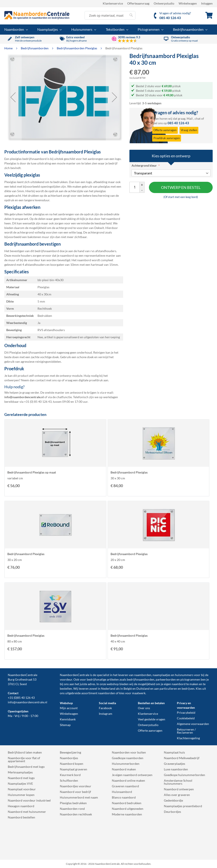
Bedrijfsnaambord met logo (26, 767)
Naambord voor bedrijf (75, 792)
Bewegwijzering (70, 752)
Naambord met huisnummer (27, 812)
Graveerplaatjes (175, 764)
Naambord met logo (21, 778)
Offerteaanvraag (138, 3)
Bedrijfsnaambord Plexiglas (129, 472)
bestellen (66, 688)
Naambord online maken (128, 780)
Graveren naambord (125, 786)
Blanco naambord (124, 797)
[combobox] (110, 15)
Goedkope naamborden (128, 758)
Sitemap (65, 725)
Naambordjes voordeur (76, 786)
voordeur (66, 679)
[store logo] (37, 15)
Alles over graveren (177, 795)
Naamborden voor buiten (129, 752)
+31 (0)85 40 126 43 (21, 698)
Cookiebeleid (186, 718)
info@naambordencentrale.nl (28, 702)
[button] (13, 97)
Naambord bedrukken (127, 803)
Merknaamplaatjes (20, 772)
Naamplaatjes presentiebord (183, 806)
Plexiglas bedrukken (73, 803)
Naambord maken (124, 769)
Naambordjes (69, 758)
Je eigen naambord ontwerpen (132, 775)
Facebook (105, 708)
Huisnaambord (122, 792)
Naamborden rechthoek (76, 814)
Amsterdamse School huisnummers (178, 782)
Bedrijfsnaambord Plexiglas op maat (32, 472)
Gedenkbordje (173, 800)
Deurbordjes (172, 812)
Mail (190, 118)
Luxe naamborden (176, 769)
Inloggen (207, 3)
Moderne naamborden (127, 814)
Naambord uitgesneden (128, 809)
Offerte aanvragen (150, 730)
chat (198, 118)
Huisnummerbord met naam (79, 797)
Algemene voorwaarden (193, 724)
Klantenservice (113, 3)
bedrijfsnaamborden (141, 679)
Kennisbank (68, 719)
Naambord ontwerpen (179, 789)
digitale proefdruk (91, 380)
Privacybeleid (186, 713)
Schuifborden (69, 780)
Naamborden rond (72, 809)
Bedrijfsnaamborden (35, 48)
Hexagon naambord (21, 806)
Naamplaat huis (174, 752)
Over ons (144, 708)
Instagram (106, 714)
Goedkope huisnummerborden (184, 775)
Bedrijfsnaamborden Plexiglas (77, 48)
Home (9, 48)
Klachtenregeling (188, 738)
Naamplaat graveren (73, 769)
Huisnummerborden (126, 764)
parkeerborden (166, 679)
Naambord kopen (72, 764)
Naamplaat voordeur (22, 789)
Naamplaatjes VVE (20, 783)
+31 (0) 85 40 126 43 (38, 402)
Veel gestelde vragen (152, 719)
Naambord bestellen (21, 817)
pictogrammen (190, 679)
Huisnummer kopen (21, 795)
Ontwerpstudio (164, 3)
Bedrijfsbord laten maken (25, 752)
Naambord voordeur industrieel (29, 800)
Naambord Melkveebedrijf (182, 758)
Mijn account (69, 708)
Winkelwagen (188, 3)
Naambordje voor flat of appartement (24, 759)
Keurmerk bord (70, 775)
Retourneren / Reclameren (186, 731)
